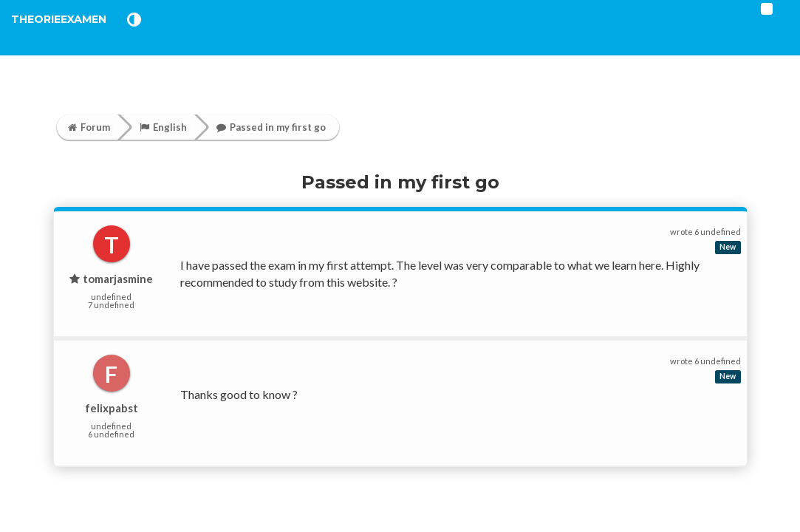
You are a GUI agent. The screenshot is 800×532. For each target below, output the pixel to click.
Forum (89, 127)
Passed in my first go (271, 127)
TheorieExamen (83, 37)
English (163, 127)
